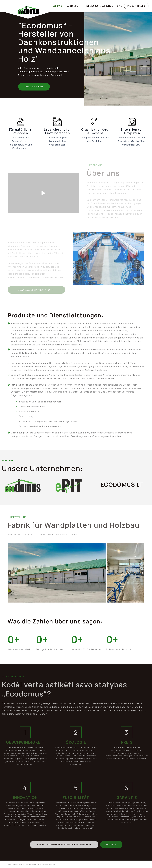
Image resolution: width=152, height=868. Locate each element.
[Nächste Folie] (143, 573)
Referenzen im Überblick (99, 6)
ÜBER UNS (58, 6)
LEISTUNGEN (74, 6)
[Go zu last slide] (9, 573)
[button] (76, 573)
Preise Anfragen (136, 6)
